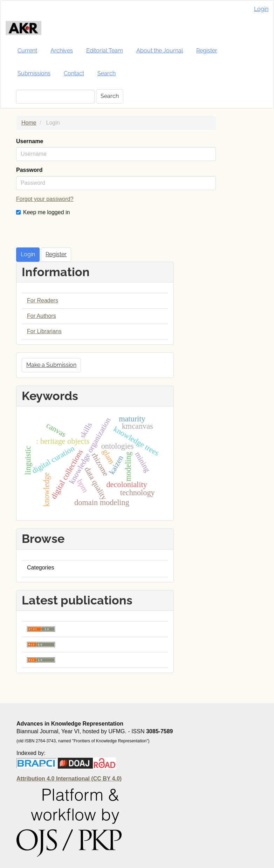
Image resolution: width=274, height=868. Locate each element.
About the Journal (160, 51)
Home (29, 123)
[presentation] (69, 234)
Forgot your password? (45, 199)
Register (207, 51)
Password (29, 170)
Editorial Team (105, 51)
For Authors (42, 316)
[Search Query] (55, 97)
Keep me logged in (43, 212)
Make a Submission (51, 365)
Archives (62, 51)
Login (261, 9)
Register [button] (56, 254)
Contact (74, 73)
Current (27, 51)
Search (107, 73)
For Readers (43, 300)
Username (30, 141)
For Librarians (44, 331)
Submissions (34, 73)
